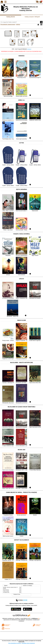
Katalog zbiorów (11, 17)
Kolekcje (18, 24)
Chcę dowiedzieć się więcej (15, 643)
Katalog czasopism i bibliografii (32, 17)
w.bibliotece (35, 618)
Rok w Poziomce (6, 590)
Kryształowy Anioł (6, 592)
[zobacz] (29, 49)
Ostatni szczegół (6, 591)
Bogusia (5, 589)
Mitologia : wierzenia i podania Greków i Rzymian (12, 587)
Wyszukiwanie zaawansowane (8, 24)
